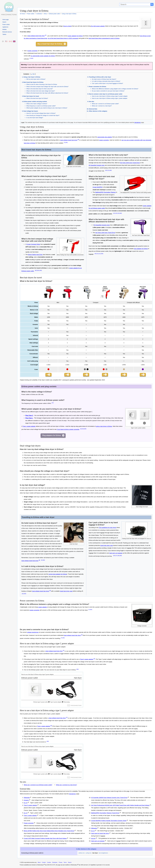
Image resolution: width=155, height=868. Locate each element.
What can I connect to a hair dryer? (102, 106)
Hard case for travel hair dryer (100, 834)
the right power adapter (98, 26)
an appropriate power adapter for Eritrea (43, 56)
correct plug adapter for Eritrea (58, 575)
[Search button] (152, 4)
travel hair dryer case (66, 592)
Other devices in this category (98, 111)
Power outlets (6, 25)
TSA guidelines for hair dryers (108, 528)
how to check (67, 26)
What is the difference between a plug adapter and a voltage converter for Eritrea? (115, 89)
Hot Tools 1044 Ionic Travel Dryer (130, 163)
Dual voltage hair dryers (31, 111)
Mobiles (4, 29)
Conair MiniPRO (97, 187)
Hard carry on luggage (98, 842)
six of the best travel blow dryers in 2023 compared (63, 38)
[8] (36, 270)
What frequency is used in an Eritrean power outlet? (41, 106)
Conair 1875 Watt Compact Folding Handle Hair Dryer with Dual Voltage (45, 839)
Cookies (49, 863)
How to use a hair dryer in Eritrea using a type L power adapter (110, 98)
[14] (53, 403)
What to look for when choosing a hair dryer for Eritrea (42, 84)
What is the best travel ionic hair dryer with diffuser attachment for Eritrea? (47, 93)
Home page (6, 20)
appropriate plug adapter (105, 137)
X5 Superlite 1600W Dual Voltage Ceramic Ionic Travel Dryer (109, 798)
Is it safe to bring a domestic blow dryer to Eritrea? (106, 81)
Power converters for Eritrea (98, 87)
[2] (46, 35)
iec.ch (26, 803)
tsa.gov (93, 839)
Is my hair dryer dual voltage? (35, 118)
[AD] (32, 58)
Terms (65, 863)
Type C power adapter (87, 660)
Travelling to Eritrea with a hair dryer (100, 77)
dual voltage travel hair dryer (36, 36)
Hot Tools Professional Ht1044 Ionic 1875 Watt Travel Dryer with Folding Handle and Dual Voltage (120, 806)
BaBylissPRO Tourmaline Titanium (106, 192)
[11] (108, 170)
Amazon (26, 801)
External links (93, 109)
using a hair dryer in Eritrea (104, 427)
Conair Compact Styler (33, 244)
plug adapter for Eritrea (141, 249)
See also (92, 101)
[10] (106, 170)
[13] (118, 213)
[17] (116, 556)
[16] (23, 594)
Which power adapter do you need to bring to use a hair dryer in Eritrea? (47, 108)
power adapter (43, 608)
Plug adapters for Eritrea (52, 436)
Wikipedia (27, 798)
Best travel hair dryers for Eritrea (33, 82)
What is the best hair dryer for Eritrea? (37, 98)
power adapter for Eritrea (75, 36)
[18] (118, 556)
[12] (114, 213)
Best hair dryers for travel (31, 96)
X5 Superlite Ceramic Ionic (97, 165)
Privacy (61, 863)
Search (4, 22)
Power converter (29, 824)
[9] (39, 270)
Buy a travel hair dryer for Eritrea (50, 44)
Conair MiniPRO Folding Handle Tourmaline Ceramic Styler (109, 821)
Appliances (5, 27)
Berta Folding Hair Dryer (35, 255)
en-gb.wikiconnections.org (30, 863)
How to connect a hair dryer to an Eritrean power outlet (106, 94)
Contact (44, 863)
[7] (30, 58)
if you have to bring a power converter (68, 430)
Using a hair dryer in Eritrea (32, 77)
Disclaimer (55, 863)
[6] (81, 429)
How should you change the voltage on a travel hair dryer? (43, 115)
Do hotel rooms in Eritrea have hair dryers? (104, 79)
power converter (32, 51)
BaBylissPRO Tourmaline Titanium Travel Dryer (105, 813)
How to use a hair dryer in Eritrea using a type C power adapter (110, 96)
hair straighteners (103, 854)
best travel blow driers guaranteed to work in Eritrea (104, 38)
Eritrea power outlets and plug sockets (35, 101)
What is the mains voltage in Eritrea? (37, 104)
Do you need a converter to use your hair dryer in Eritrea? (108, 91)
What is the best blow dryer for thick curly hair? (40, 89)
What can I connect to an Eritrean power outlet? (105, 104)
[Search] (135, 4)
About (39, 863)
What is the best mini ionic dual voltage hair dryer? (41, 91)
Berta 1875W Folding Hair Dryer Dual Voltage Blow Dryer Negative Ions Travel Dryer (49, 831)
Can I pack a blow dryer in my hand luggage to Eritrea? (108, 83)
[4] (94, 659)
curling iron (89, 854)
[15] (83, 429)
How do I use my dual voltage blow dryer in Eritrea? (41, 113)
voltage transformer (33, 633)
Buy (47, 375)
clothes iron (82, 854)
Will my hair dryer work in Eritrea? (36, 79)
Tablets (4, 34)
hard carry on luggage (116, 554)
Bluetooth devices (7, 32)
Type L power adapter (29, 427)
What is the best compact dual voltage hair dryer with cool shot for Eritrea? (47, 87)
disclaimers (138, 122)
